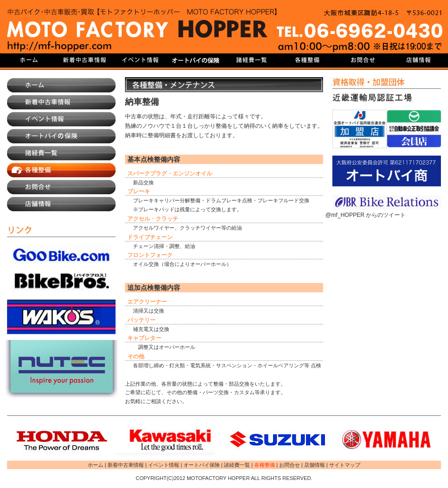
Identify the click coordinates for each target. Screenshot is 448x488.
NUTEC (62, 369)
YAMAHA (387, 439)
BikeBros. (61, 281)
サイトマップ (345, 465)
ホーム (61, 85)
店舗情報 (419, 60)
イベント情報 (141, 60)
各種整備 (307, 60)
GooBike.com (61, 255)
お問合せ (363, 60)
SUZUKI (278, 439)
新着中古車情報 (85, 60)
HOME (29, 60)
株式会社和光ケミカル (61, 316)
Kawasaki (170, 439)
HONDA (61, 439)
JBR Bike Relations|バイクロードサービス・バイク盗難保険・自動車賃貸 (387, 202)
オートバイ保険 (196, 60)
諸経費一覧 (252, 60)
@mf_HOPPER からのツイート (365, 215)
